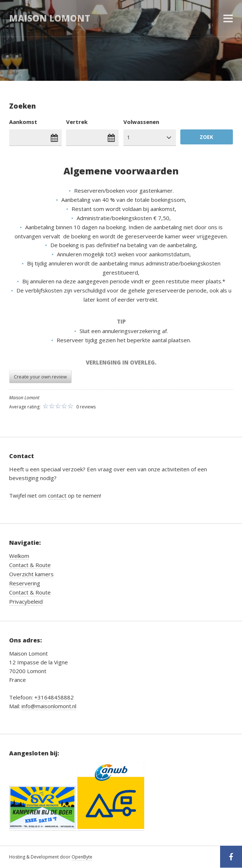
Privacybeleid (26, 601)
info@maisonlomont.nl (49, 706)
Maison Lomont (50, 18)
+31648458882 (54, 697)
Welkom (19, 556)
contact (57, 495)
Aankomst (23, 122)
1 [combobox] (128, 137)
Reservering (25, 583)
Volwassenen (141, 122)
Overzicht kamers (31, 574)
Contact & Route (30, 565)
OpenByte (82, 857)
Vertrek (77, 122)
